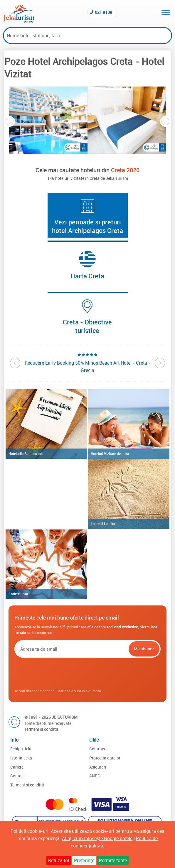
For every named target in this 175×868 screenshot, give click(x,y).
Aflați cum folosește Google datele (97, 838)
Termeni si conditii (41, 729)
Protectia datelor (105, 758)
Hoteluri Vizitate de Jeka (110, 454)
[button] (48, 120)
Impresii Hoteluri (104, 524)
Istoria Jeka (21, 758)
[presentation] (87, 674)
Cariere (17, 767)
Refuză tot (59, 860)
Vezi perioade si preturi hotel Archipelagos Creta (87, 226)
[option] (48, 120)
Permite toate (113, 860)
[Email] (71, 649)
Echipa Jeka (21, 749)
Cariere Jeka (18, 594)
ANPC (95, 776)
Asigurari (98, 767)
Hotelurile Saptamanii (26, 454)
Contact (18, 776)
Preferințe (84, 860)
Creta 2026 (125, 170)
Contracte (98, 749)
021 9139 (104, 12)
